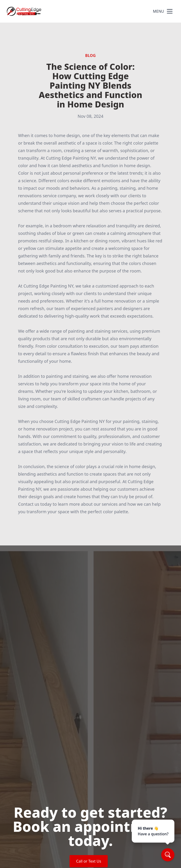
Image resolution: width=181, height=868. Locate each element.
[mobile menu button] (170, 11)
